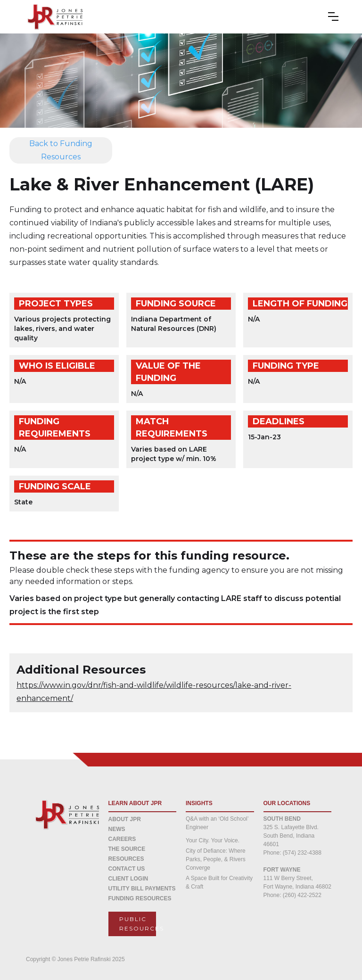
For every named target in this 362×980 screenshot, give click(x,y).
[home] (48, 17)
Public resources (138, 924)
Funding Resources (140, 898)
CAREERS (122, 839)
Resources (126, 859)
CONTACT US (127, 869)
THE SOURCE (127, 849)
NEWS (117, 829)
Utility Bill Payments (142, 889)
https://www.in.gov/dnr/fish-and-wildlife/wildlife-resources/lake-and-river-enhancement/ (154, 692)
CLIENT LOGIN (128, 879)
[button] (338, 16)
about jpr (125, 819)
